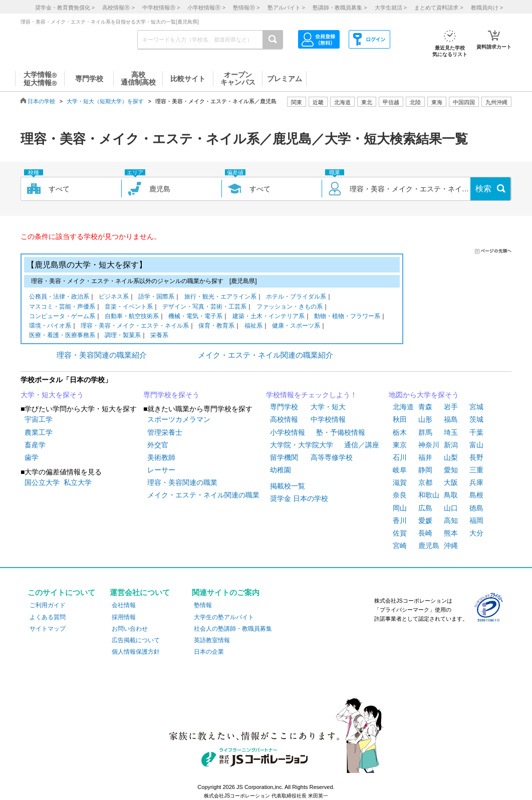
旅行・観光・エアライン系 (220, 297)
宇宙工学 (39, 419)
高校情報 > (118, 8)
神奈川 (429, 445)
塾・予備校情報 (341, 432)
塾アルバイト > (286, 8)
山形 (425, 419)
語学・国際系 (156, 297)
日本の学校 (41, 101)
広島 (425, 508)
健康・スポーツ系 (296, 326)
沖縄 (451, 546)
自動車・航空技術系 (132, 317)
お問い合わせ (130, 629)
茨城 (476, 419)
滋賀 (400, 482)
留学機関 (284, 457)
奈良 (400, 495)
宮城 (476, 407)
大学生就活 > (391, 8)
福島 (451, 419)
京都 (425, 482)
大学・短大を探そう (52, 395)
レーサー (161, 470)
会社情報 (124, 605)
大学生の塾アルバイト (224, 617)
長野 (476, 457)
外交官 (158, 445)
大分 (476, 533)
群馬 (425, 432)
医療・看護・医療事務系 (62, 336)
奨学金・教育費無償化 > (65, 8)
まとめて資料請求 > (439, 8)
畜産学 (35, 445)
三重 (476, 470)
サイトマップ (48, 629)
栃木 (400, 432)
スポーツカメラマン (179, 419)
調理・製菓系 (123, 336)
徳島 (476, 508)
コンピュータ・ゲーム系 (62, 317)
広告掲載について (136, 640)
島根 (476, 495)
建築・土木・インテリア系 (269, 317)
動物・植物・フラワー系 (347, 317)
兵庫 (476, 482)
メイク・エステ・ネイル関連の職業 (203, 495)
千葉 (476, 432)
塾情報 (203, 605)
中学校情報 (328, 419)
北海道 (342, 102)
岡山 (400, 508)
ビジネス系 (114, 297)
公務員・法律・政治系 (59, 297)
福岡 (476, 520)
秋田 (400, 419)
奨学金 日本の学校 (299, 498)
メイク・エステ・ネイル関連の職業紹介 (265, 355)
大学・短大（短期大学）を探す (105, 101)
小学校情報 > (206, 8)
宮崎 (400, 546)
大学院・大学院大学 (302, 445)
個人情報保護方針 (136, 652)
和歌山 (429, 495)
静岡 (425, 470)
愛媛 (425, 520)
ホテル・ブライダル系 (296, 297)
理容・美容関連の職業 (182, 482)
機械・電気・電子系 (195, 317)
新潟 (451, 445)
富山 (476, 445)
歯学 (32, 457)
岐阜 (400, 470)
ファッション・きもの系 (290, 307)
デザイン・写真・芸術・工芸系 (204, 307)
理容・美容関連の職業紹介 (102, 355)
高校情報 (284, 419)
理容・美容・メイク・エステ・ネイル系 (135, 326)
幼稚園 (281, 470)
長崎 (425, 533)
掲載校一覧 (288, 486)
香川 (400, 520)
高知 (451, 520)
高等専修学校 (332, 457)
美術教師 (161, 457)
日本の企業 (209, 652)
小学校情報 (288, 432)
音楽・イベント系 (129, 307)
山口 (451, 508)
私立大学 (78, 482)
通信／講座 (362, 445)
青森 (425, 407)
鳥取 (451, 495)
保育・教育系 (216, 326)
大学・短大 (328, 407)
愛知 (451, 470)
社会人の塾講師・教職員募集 (233, 629)
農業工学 (39, 432)
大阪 (451, 482)
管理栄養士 (165, 432)
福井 (425, 457)
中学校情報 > (161, 8)
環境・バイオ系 (50, 326)
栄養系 (159, 336)
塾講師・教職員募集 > (340, 8)
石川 (400, 457)
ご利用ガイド (48, 605)
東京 (400, 445)
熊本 (451, 533)
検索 (483, 189)
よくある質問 (48, 617)
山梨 (451, 457)
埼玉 (451, 432)
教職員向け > (487, 8)
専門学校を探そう (171, 395)
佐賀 (400, 533)
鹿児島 (429, 546)
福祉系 (253, 326)
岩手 (451, 407)
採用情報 (124, 617)
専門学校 (284, 407)
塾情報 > (246, 8)
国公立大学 (42, 482)
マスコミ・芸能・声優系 (62, 307)
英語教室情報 (212, 640)
